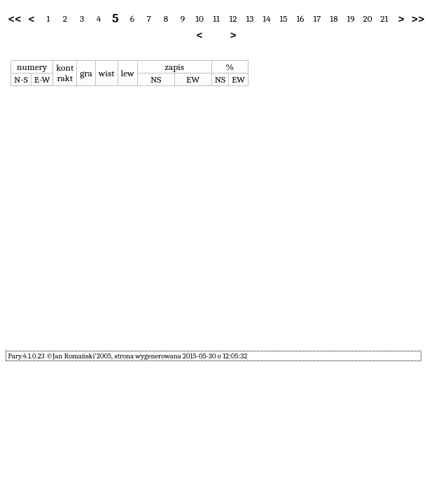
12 (233, 19)
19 (350, 19)
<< (15, 19)
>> (418, 19)
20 (367, 19)
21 (384, 19)
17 (317, 19)
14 (266, 19)
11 (216, 19)
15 (283, 19)
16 (300, 19)
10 (199, 19)
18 (334, 19)
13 (250, 19)
